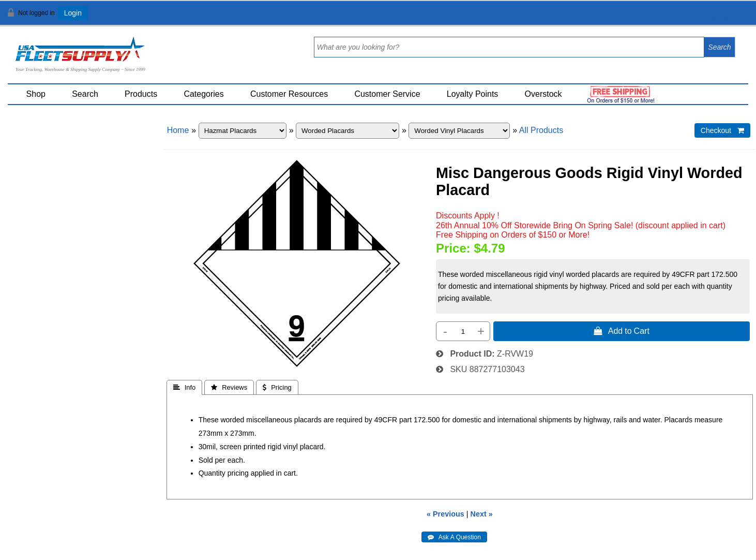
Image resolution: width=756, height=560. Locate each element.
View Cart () (716, 17)
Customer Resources (289, 94)
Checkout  (722, 130)
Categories (203, 94)
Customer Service (387, 94)
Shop (36, 94)
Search (85, 94)
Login (73, 13)
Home (178, 130)
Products (141, 94)
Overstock (543, 94)
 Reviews (229, 387)
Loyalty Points (473, 94)
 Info (185, 387)
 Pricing (277, 387)
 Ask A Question (454, 537)
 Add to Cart (622, 331)
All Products (541, 130)
